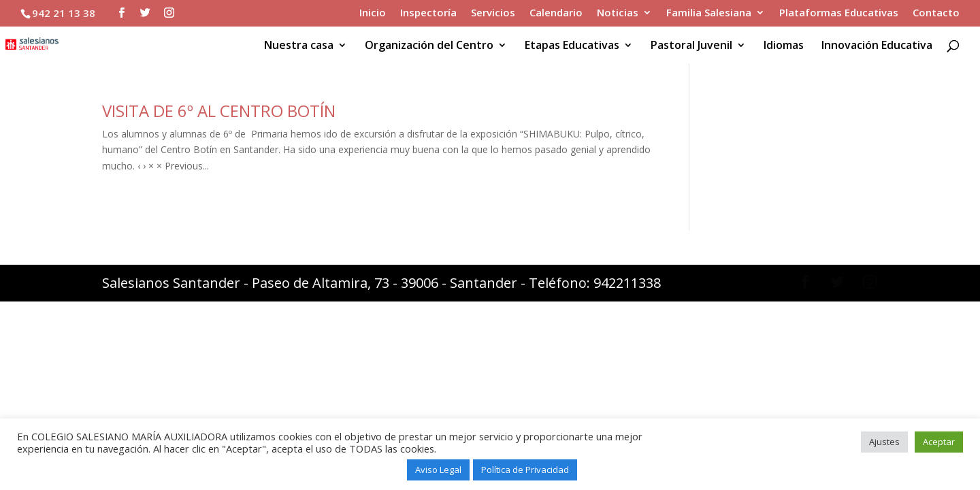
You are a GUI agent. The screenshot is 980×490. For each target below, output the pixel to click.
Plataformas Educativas (839, 13)
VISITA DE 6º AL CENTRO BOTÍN (219, 111)
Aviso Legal (438, 470)
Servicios (493, 13)
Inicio (373, 13)
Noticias (618, 13)
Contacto (936, 13)
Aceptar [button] (939, 442)
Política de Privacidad (525, 470)
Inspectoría (428, 13)
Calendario (556, 13)
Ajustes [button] (884, 442)
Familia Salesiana (709, 13)
